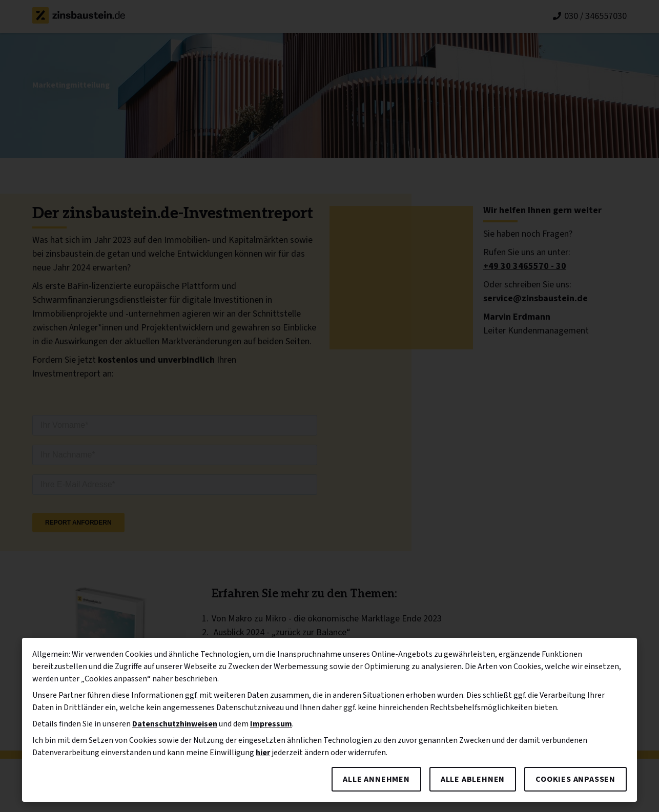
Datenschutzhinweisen (175, 724)
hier (263, 753)
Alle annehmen (376, 779)
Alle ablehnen (473, 779)
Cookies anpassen (575, 779)
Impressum (271, 724)
